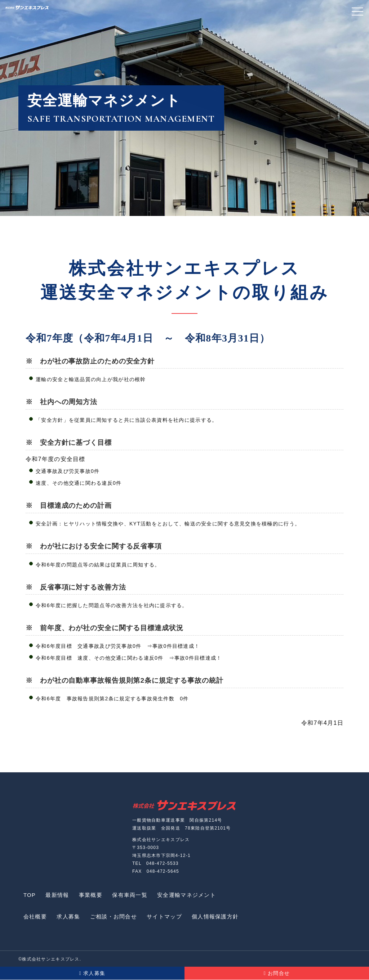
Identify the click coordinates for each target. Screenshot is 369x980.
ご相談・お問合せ (116, 917)
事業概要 (93, 895)
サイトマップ (168, 917)
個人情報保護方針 (219, 917)
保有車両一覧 (133, 895)
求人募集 (70, 917)
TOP (30, 895)
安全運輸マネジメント (191, 895)
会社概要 (35, 917)
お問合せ (277, 974)
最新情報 (59, 895)
